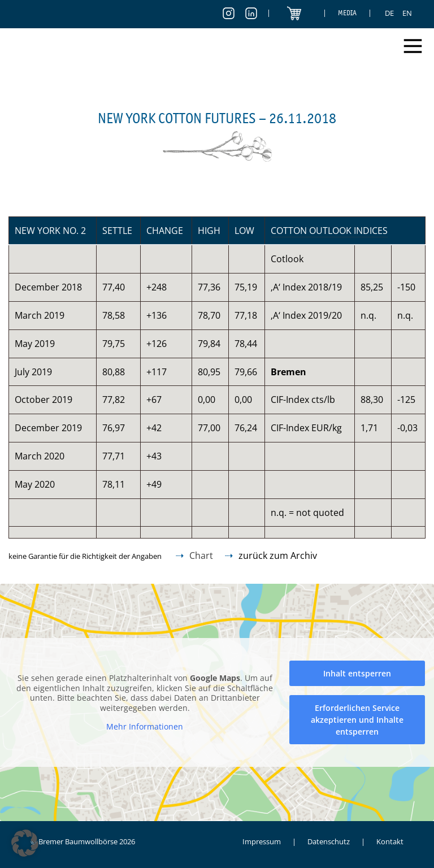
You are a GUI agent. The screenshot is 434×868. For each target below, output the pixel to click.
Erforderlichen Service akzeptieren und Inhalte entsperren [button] (357, 720)
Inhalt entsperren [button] (357, 673)
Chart (201, 555)
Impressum (262, 841)
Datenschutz (329, 841)
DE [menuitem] (389, 13)
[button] (25, 843)
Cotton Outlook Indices (329, 231)
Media (347, 13)
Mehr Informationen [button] (145, 727)
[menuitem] (389, 13)
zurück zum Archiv (278, 555)
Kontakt (390, 841)
